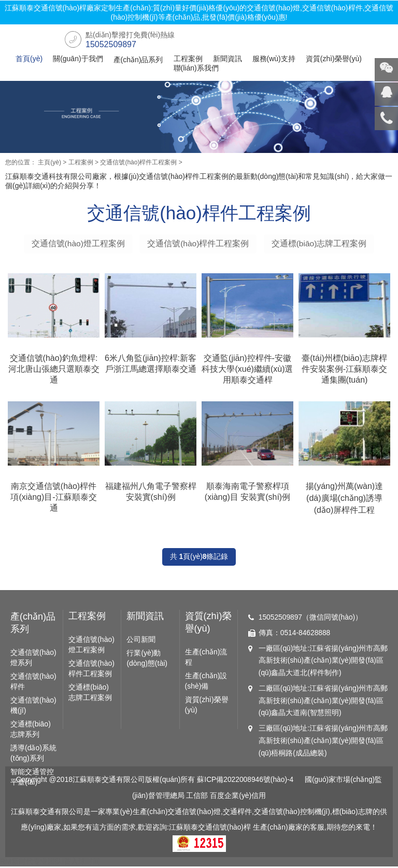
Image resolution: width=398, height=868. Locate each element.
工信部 (197, 798)
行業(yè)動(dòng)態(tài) (147, 660)
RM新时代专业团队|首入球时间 (50, 863)
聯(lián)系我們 (196, 68)
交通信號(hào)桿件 (33, 683)
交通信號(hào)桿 (225, 829)
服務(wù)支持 (274, 59)
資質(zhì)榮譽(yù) (334, 59)
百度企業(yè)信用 (238, 798)
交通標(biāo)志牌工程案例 (320, 243)
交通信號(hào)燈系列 (33, 660)
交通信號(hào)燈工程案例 (77, 243)
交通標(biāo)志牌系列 (31, 731)
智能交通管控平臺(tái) (32, 779)
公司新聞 (141, 641)
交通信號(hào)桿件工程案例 (138, 162)
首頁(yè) (29, 59)
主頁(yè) (49, 162)
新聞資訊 (228, 59)
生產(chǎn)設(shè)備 (206, 683)
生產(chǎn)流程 (206, 659)
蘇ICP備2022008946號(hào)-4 (245, 782)
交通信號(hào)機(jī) (33, 707)
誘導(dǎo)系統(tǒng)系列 (33, 755)
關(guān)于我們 (78, 59)
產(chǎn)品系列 (138, 60)
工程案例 (188, 59)
